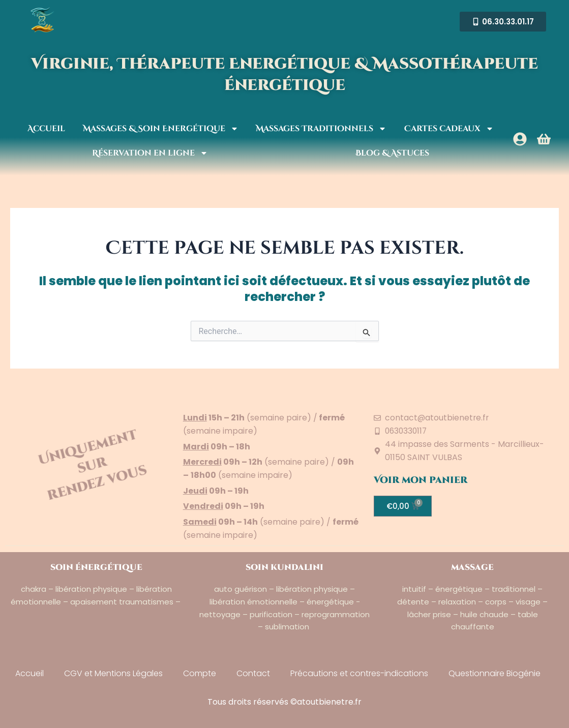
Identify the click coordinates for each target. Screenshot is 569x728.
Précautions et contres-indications (359, 673)
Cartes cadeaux (449, 129)
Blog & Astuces (392, 153)
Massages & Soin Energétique (161, 129)
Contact (253, 673)
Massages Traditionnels (321, 129)
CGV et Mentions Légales (113, 673)
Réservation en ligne (150, 153)
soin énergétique (96, 567)
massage (472, 567)
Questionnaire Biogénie (495, 673)
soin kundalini (284, 567)
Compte (200, 673)
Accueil (46, 129)
